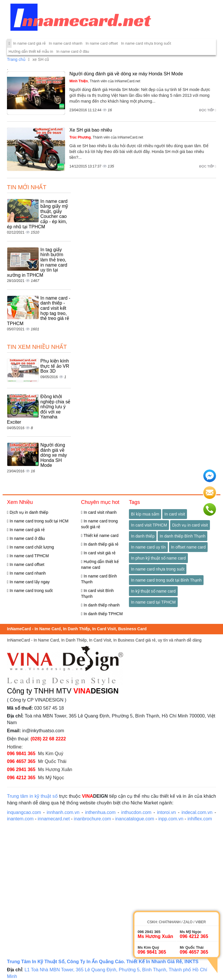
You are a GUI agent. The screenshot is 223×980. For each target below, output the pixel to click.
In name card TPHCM (28, 556)
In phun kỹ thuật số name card (158, 558)
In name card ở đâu (73, 51)
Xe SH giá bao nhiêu (91, 130)
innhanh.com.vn (63, 812)
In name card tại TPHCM (153, 602)
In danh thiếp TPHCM (102, 614)
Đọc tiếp (208, 110)
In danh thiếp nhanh (100, 605)
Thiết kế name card (100, 535)
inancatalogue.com (135, 819)
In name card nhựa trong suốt (146, 43)
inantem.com (20, 819)
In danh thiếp (143, 536)
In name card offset (102, 43)
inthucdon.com (136, 812)
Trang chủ (16, 59)
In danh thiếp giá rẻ (100, 544)
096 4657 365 (21, 761)
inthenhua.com (100, 812)
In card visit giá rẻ (98, 553)
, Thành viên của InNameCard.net (105, 81)
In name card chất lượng (30, 547)
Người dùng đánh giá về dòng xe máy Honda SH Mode (126, 74)
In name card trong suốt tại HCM (38, 521)
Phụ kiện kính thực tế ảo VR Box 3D (55, 366)
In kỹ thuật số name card (153, 591)
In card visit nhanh (99, 512)
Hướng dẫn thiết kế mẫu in (31, 51)
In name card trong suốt (30, 591)
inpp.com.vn (171, 819)
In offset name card (188, 547)
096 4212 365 (21, 778)
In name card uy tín (148, 547)
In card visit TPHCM (149, 525)
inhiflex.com (200, 819)
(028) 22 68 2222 (48, 739)
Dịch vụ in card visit (190, 525)
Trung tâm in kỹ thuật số (32, 796)
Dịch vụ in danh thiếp (28, 512)
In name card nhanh (66, 43)
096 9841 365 (21, 754)
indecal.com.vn (197, 812)
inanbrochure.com (92, 819)
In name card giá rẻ (29, 43)
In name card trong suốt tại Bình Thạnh (166, 580)
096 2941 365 (21, 769)
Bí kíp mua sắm (145, 514)
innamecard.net (54, 819)
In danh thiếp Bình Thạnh (182, 536)
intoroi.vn (167, 812)
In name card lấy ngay (28, 582)
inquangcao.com (24, 812)
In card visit (175, 514)
